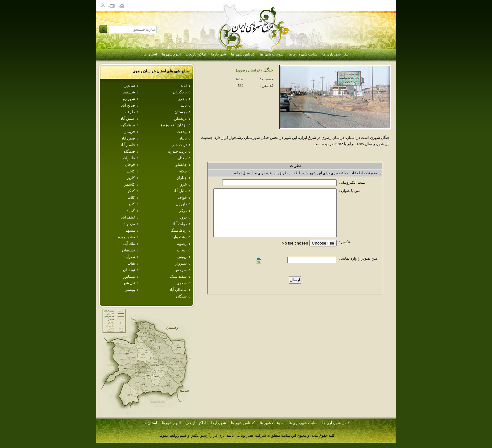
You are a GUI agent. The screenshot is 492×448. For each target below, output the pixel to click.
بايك (184, 105)
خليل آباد (180, 191)
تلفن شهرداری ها (335, 54)
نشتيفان (128, 250)
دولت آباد (180, 224)
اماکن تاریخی (196, 54)
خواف (182, 198)
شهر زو (129, 99)
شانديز (130, 86)
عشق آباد (128, 119)
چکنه (183, 171)
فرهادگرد (128, 125)
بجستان (181, 112)
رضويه (182, 244)
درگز (183, 211)
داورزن (181, 204)
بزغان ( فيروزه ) (174, 125)
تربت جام (179, 145)
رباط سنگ (179, 230)
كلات (131, 198)
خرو (184, 184)
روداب (182, 250)
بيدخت (182, 132)
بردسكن (180, 119)
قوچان (130, 165)
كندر (131, 204)
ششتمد (129, 92)
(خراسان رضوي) (249, 70)
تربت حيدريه (177, 151)
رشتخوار (180, 237)
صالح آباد (128, 105)
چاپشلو (181, 165)
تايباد (183, 138)
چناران (182, 178)
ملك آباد (129, 244)
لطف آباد (128, 217)
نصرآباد (129, 257)
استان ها (150, 54)
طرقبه (130, 112)
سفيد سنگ (178, 277)
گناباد (131, 211)
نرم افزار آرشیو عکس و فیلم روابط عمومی (191, 435)
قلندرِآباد (128, 158)
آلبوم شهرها (171, 54)
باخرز (182, 99)
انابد (184, 86)
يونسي (130, 290)
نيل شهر (128, 283)
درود (183, 217)
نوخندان (129, 270)
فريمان (129, 132)
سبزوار (181, 263)
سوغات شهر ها (272, 54)
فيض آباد (128, 138)
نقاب (131, 263)
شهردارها (219, 54)
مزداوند (129, 224)
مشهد (130, 230)
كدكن (131, 191)
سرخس (181, 270)
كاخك (131, 171)
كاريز (131, 178)
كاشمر (130, 184)
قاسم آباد (128, 145)
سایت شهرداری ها (303, 54)
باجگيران (180, 92)
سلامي (182, 283)
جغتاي (182, 158)
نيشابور (129, 277)
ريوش (182, 257)
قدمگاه (129, 151)
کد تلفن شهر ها (243, 54)
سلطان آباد (178, 290)
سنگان (181, 296)
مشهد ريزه (126, 237)
